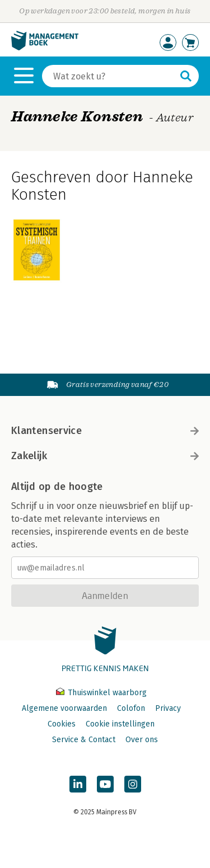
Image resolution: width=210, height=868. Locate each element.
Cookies (62, 724)
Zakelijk (105, 456)
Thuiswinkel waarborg (101, 693)
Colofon (131, 708)
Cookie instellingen (120, 724)
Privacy (168, 708)
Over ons (142, 740)
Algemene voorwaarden (64, 708)
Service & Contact (84, 740)
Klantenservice (105, 431)
